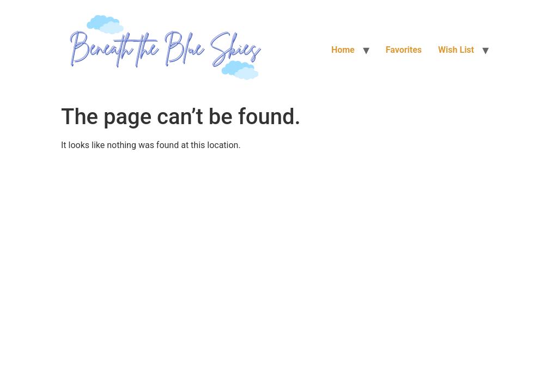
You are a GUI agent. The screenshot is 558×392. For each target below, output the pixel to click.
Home (343, 50)
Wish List (456, 50)
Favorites (404, 50)
